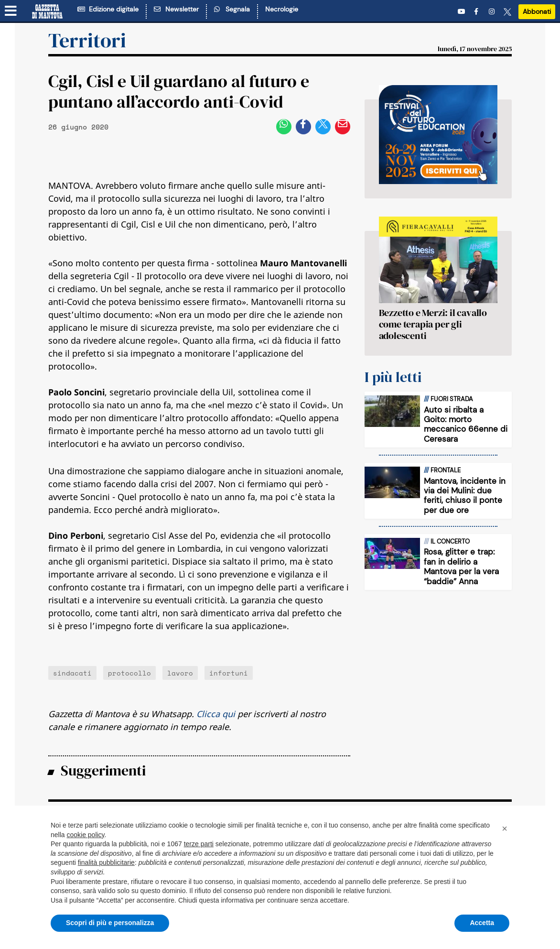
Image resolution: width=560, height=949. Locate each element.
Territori (87, 40)
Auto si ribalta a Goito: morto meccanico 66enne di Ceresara (466, 424)
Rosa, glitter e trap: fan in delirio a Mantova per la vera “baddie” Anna (461, 566)
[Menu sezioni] (11, 11)
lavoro (180, 673)
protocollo (129, 673)
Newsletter (176, 9)
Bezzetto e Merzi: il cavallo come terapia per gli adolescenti (433, 324)
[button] (505, 829)
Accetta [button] (482, 923)
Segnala (232, 9)
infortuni (229, 673)
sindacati (72, 673)
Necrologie (282, 9)
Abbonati (537, 11)
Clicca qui (216, 714)
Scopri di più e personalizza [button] (110, 923)
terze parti (199, 844)
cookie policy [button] (85, 835)
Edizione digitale (108, 9)
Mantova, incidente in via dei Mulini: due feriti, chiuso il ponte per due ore (465, 496)
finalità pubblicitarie (106, 862)
